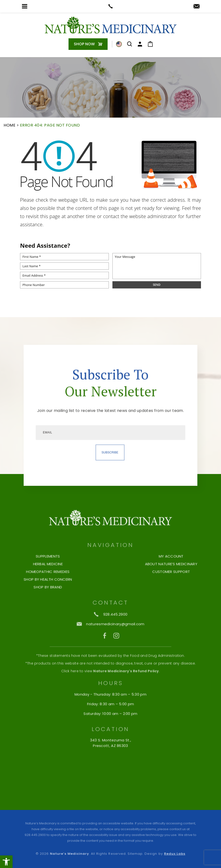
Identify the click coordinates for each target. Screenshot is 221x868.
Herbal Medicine (48, 575)
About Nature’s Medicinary (171, 575)
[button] (6, 862)
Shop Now (84, 44)
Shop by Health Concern (48, 591)
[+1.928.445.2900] (111, 626)
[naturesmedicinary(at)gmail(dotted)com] (197, 7)
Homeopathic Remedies (48, 583)
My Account (171, 568)
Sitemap (135, 854)
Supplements (48, 568)
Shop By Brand (48, 599)
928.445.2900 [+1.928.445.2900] (35, 835)
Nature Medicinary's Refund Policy (126, 682)
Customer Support (171, 583)
